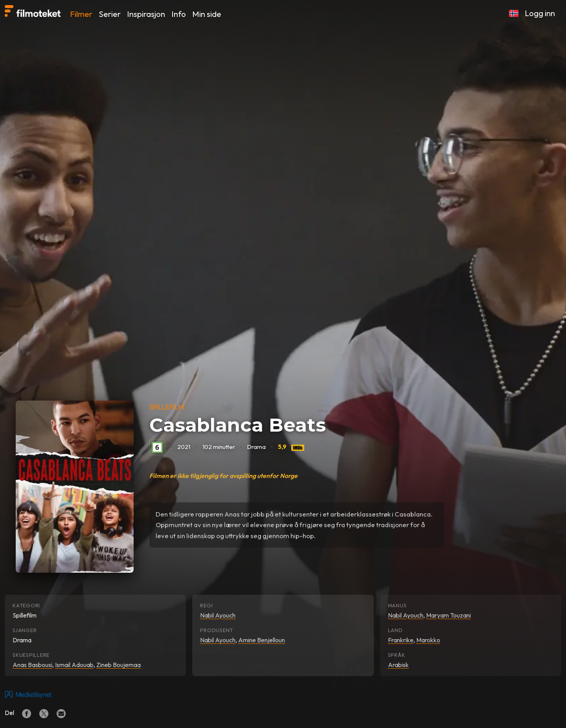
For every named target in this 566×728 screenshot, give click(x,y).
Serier (110, 14)
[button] (514, 13)
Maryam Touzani (448, 615)
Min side (207, 14)
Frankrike (401, 640)
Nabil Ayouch (218, 615)
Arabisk (398, 665)
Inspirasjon (146, 14)
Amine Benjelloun (262, 640)
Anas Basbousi (32, 665)
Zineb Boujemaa (119, 665)
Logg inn (540, 13)
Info (179, 14)
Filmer (81, 14)
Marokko (428, 640)
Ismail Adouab (74, 665)
